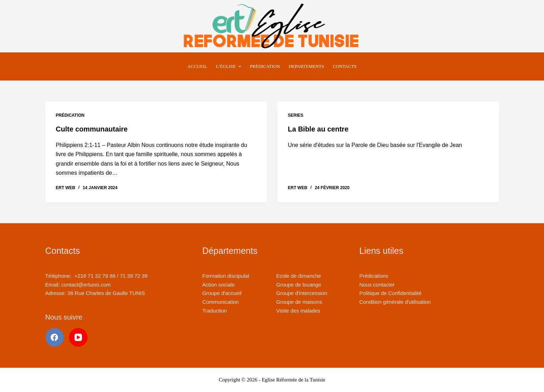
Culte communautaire (92, 129)
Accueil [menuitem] (197, 66)
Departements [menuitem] (306, 66)
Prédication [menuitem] (265, 66)
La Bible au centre (318, 129)
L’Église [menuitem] (229, 66)
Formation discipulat (226, 276)
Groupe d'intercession (302, 293)
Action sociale (218, 285)
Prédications (374, 276)
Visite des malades (298, 311)
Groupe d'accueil (222, 293)
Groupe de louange (299, 285)
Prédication (70, 115)
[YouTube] (78, 337)
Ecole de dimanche (298, 276)
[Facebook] (55, 337)
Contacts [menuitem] (345, 66)
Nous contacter (377, 285)
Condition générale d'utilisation (395, 302)
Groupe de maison (298, 302)
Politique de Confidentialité (391, 293)
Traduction (215, 311)
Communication (220, 302)
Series (296, 115)
